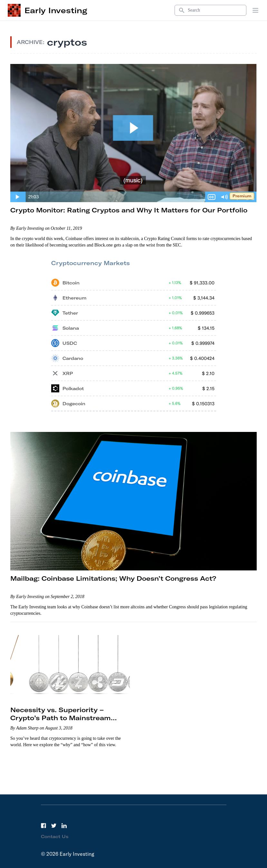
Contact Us (55, 837)
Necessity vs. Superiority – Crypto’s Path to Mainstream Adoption (61, 718)
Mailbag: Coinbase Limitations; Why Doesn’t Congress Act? (113, 578)
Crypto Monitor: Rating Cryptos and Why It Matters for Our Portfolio (129, 210)
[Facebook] (43, 826)
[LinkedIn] (64, 826)
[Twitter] (54, 826)
